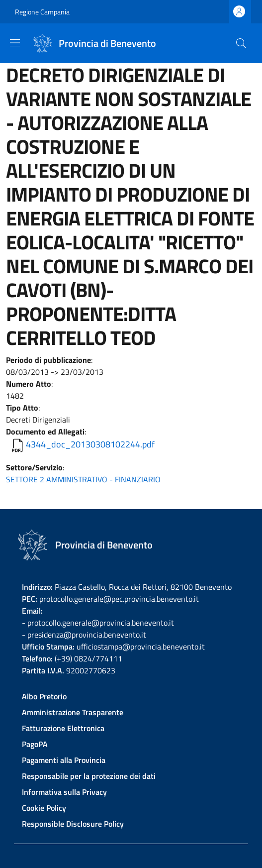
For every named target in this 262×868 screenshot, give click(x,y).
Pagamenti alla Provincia (64, 760)
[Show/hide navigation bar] (15, 43)
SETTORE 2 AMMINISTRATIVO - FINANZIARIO (83, 479)
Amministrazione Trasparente (73, 712)
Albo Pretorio (44, 696)
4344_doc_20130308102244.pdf (90, 444)
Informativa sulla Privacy (64, 792)
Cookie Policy (44, 808)
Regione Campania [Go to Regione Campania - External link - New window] (42, 12)
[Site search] (241, 43)
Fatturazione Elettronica (63, 728)
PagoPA (35, 744)
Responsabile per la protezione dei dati (89, 776)
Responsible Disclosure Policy (73, 824)
